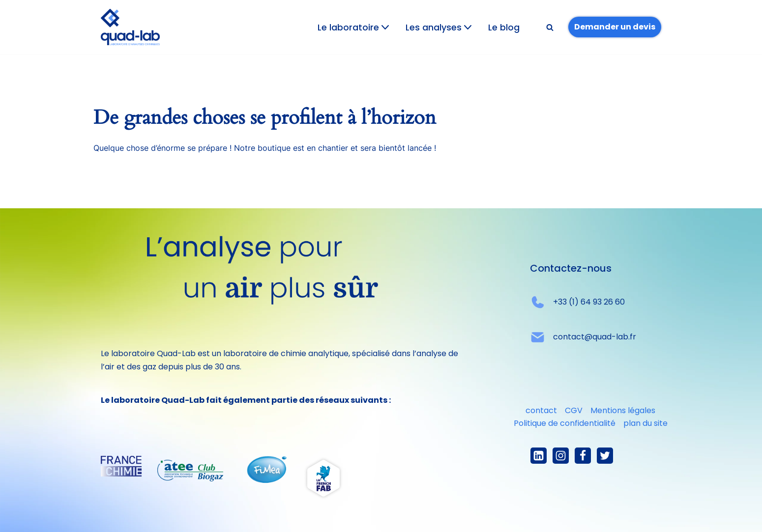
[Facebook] (583, 456)
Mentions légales (623, 410)
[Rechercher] (550, 27)
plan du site (645, 423)
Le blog (504, 28)
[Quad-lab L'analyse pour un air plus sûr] (130, 27)
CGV (574, 410)
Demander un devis (615, 27)
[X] (605, 456)
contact (541, 410)
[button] (385, 27)
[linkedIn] (539, 456)
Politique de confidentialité (565, 423)
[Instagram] (561, 456)
